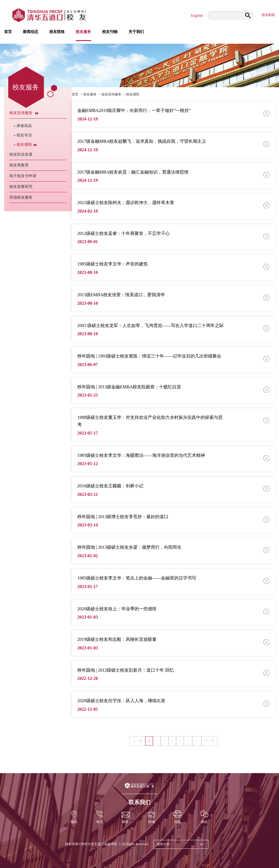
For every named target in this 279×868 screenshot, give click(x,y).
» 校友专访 (25, 135)
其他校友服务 (24, 197)
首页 (8, 32)
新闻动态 (31, 32)
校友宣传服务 (24, 113)
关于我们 (136, 32)
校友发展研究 (24, 187)
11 (197, 741)
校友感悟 (133, 94)
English (197, 16)
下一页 (209, 741)
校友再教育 (22, 165)
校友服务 (83, 35)
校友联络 (57, 32)
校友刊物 (110, 32)
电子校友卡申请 (26, 176)
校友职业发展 (24, 154)
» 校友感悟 (25, 145)
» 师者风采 (25, 126)
